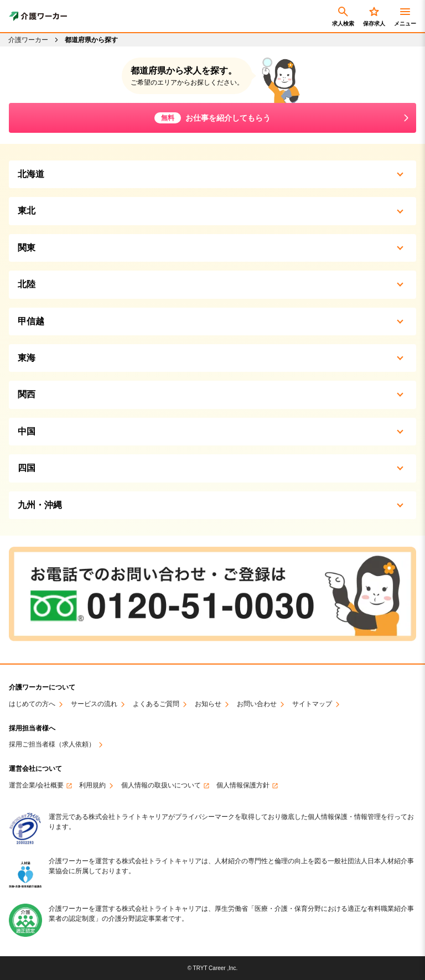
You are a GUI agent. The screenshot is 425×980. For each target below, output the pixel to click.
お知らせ (208, 704)
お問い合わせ (257, 704)
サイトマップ (312, 704)
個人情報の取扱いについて (161, 785)
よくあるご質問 (156, 704)
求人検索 (343, 16)
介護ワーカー (28, 40)
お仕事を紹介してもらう (212, 118)
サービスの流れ (94, 704)
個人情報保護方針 (243, 785)
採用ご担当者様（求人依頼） (52, 745)
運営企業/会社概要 (36, 785)
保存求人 (374, 16)
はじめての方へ (32, 704)
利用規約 (92, 785)
